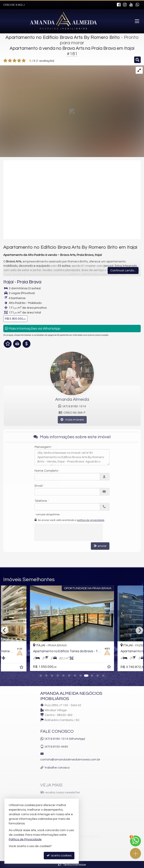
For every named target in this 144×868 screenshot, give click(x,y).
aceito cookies (59, 855)
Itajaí (8, 282)
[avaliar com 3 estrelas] (15, 61)
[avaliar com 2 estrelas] (10, 61)
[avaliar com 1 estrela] (5, 61)
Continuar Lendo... (123, 271)
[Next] (139, 630)
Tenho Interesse (72, 865)
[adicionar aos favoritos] (22, 668)
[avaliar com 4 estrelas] (19, 61)
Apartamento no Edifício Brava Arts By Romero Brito (63, 37)
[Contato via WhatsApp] (135, 841)
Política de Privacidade (25, 839)
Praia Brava (29, 282)
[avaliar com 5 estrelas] (24, 61)
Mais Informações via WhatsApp (33, 328)
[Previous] (30, 613)
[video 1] (72, 200)
